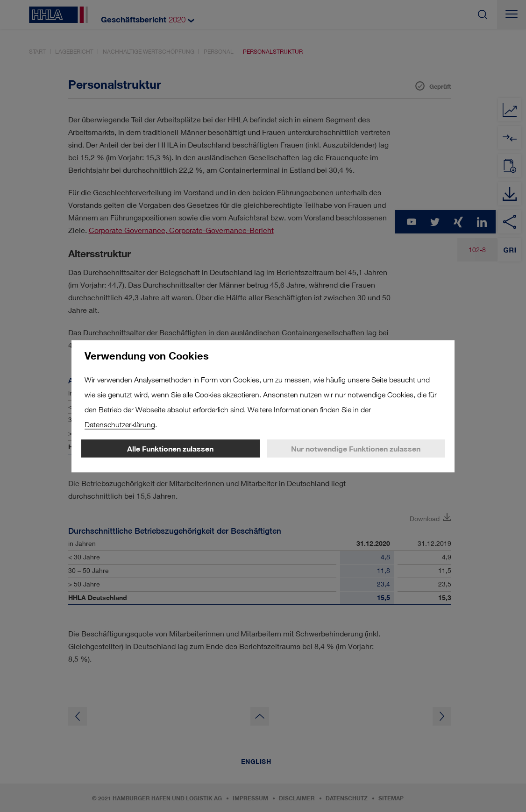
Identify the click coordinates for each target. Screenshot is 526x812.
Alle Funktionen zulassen (170, 448)
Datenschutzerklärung (120, 424)
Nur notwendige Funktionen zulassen (356, 448)
